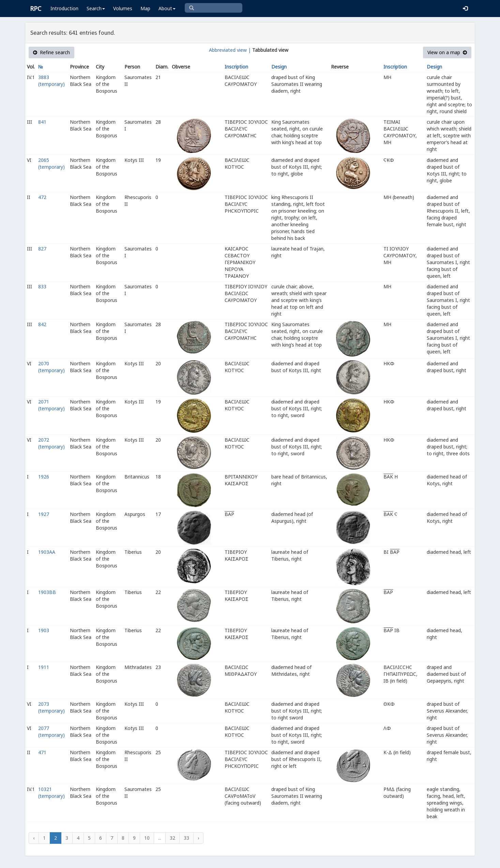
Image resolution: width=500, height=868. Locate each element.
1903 (44, 630)
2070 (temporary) (51, 367)
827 (42, 249)
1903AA (47, 552)
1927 (44, 514)
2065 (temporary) (51, 163)
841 (42, 122)
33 (186, 838)
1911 (44, 667)
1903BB (47, 592)
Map (145, 8)
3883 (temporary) (51, 81)
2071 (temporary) (51, 405)
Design (279, 67)
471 (42, 752)
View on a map (447, 52)
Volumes (123, 8)
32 (172, 838)
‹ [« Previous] (34, 838)
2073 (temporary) (51, 707)
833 (42, 286)
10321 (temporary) (51, 793)
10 (147, 838)
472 (42, 197)
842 (42, 324)
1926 (44, 477)
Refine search (51, 52)
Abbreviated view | (230, 50)
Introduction (64, 8)
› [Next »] (198, 838)
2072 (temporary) (51, 443)
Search (96, 8)
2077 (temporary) (51, 732)
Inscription (236, 67)
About (167, 8)
